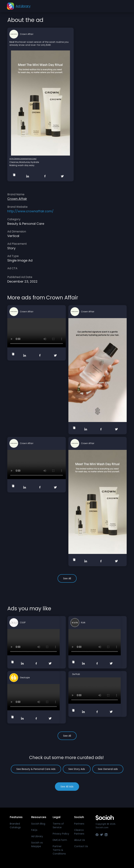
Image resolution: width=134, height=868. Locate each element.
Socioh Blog (38, 824)
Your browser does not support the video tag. (37, 333)
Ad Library (37, 836)
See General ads (108, 769)
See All (67, 578)
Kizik (83, 623)
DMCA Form (60, 840)
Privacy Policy (61, 834)
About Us (80, 840)
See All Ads (67, 787)
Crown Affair (27, 34)
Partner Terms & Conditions (59, 850)
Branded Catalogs (15, 826)
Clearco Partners (79, 832)
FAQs (34, 830)
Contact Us (81, 846)
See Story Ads (77, 769)
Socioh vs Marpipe (37, 844)
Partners (79, 824)
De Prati (76, 674)
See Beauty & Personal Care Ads (36, 769)
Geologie (25, 678)
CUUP (23, 623)
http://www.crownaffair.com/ (23, 159)
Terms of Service (58, 826)
